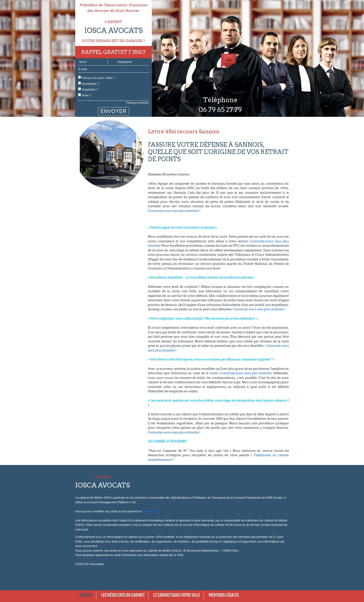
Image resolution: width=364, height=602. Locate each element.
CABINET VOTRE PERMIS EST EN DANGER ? (114, 31)
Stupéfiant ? (88, 89)
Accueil (86, 595)
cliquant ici (150, 511)
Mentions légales (224, 595)
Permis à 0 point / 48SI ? (96, 78)
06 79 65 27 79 (220, 110)
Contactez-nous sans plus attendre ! (174, 211)
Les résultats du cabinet (123, 595)
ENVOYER (114, 111)
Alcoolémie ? (88, 83)
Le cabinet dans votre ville (177, 595)
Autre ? (85, 95)
